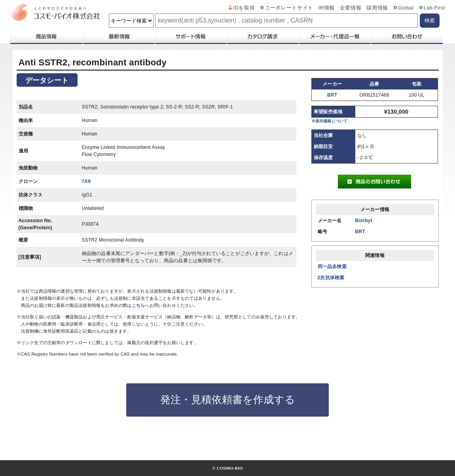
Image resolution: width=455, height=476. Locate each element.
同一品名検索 (332, 267)
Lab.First (434, 8)
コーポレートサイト (289, 8)
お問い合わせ (407, 36)
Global (406, 8)
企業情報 (351, 8)
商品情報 (46, 36)
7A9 (86, 181)
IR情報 (327, 8)
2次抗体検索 (331, 278)
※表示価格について (330, 121)
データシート (47, 80)
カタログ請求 (262, 36)
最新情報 (118, 36)
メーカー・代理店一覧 (334, 36)
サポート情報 (190, 36)
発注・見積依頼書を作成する (228, 400)
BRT (332, 95)
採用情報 (377, 8)
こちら (138, 305)
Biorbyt (364, 221)
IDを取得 (244, 8)
